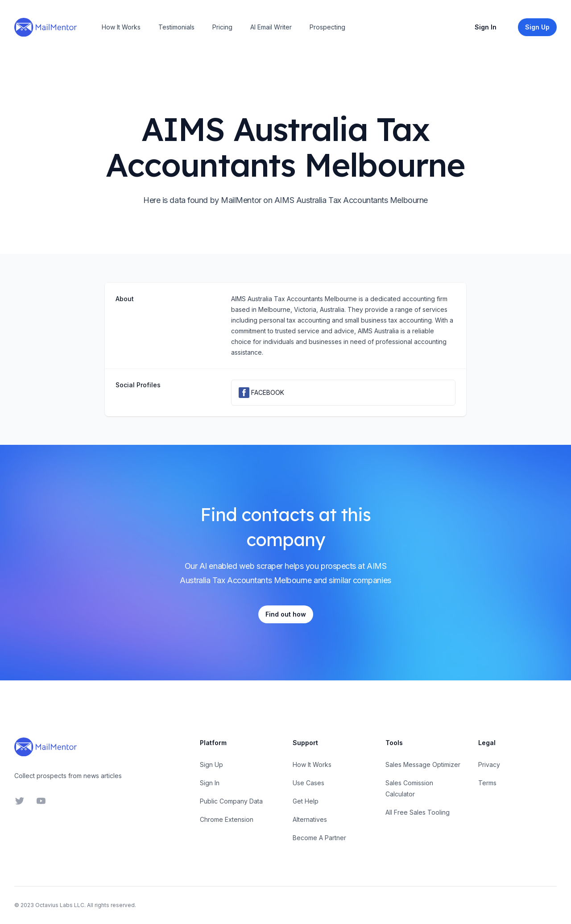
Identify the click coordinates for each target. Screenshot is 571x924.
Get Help (306, 801)
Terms (487, 783)
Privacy (489, 764)
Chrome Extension (227, 819)
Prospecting (327, 27)
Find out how (286, 614)
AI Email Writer (271, 27)
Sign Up (211, 764)
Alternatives (310, 819)
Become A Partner (319, 838)
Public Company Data (231, 801)
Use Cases (308, 783)
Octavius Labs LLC (60, 905)
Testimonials (176, 27)
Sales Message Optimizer (423, 764)
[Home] (46, 27)
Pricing (222, 27)
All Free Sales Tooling (418, 812)
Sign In (486, 27)
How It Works (121, 27)
